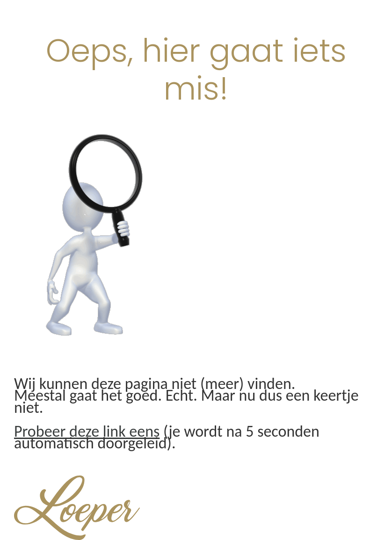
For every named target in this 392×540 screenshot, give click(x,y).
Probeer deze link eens (87, 431)
